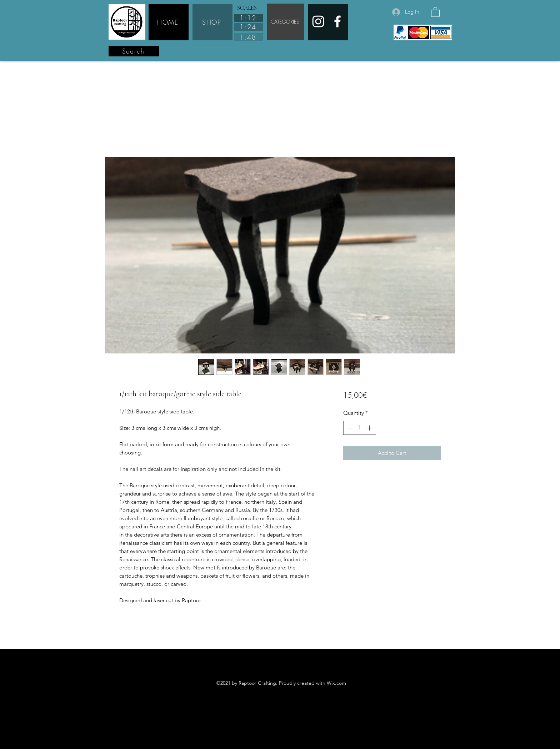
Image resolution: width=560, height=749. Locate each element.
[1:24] (249, 27)
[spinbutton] (359, 428)
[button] (435, 12)
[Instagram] (318, 21)
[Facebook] (337, 21)
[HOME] (169, 22)
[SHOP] (212, 22)
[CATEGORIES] (286, 22)
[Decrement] (349, 428)
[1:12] (249, 18)
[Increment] (370, 428)
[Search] (134, 51)
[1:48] (249, 37)
